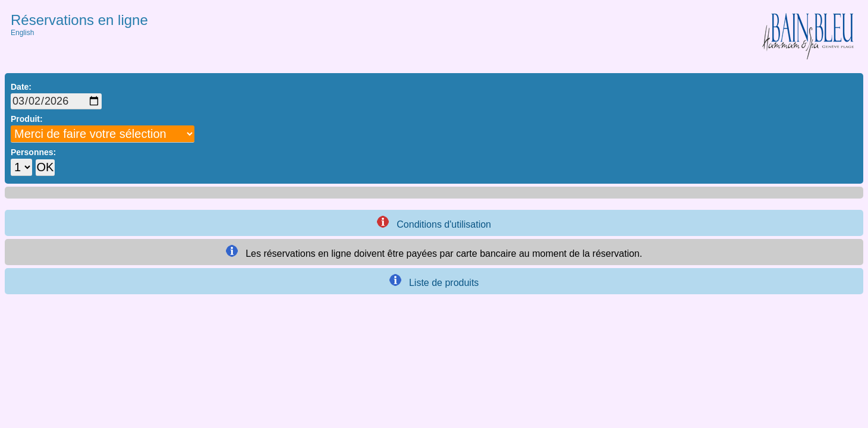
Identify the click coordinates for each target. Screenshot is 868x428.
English (22, 33)
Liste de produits (434, 281)
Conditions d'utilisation (434, 223)
